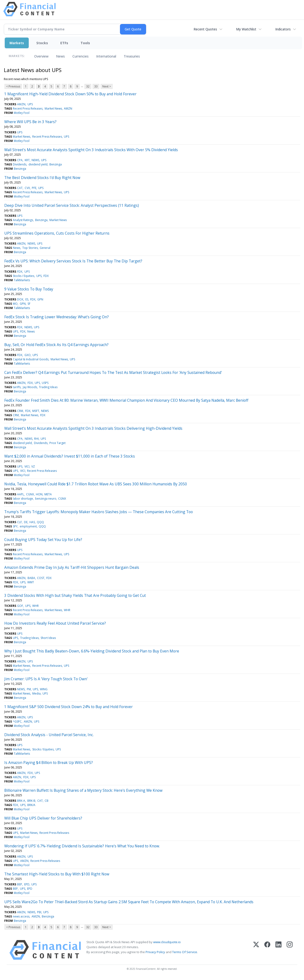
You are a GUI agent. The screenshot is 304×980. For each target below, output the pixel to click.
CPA (20, 160)
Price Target (57, 443)
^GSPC (17, 722)
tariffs (17, 387)
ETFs (64, 43)
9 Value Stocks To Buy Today (29, 289)
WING (44, 689)
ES (27, 299)
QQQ (40, 522)
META (48, 494)
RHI (36, 439)
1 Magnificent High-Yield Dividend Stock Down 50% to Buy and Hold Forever (70, 94)
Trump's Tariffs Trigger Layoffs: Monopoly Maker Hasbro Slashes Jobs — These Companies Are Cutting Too (99, 512)
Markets (17, 43)
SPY (15, 526)
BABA (31, 578)
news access (21, 916)
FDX (20, 272)
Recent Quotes (205, 29)
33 (96, 86)
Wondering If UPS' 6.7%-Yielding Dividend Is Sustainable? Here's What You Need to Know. (82, 846)
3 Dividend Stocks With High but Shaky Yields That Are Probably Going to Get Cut (75, 595)
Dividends (20, 164)
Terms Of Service (185, 952)
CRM (20, 411)
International (106, 56)
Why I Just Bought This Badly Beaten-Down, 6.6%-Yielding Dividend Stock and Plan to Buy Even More (92, 651)
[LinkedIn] (278, 950)
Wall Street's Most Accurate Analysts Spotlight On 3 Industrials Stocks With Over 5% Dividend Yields (91, 150)
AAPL (21, 494)
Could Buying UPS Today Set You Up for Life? (43, 540)
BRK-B (31, 801)
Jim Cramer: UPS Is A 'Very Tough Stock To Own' (46, 679)
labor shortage (23, 499)
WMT (31, 582)
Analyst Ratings (23, 220)
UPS (30, 104)
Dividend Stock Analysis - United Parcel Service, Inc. (49, 735)
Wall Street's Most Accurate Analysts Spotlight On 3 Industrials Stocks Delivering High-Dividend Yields (93, 428)
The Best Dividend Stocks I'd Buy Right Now (42, 178)
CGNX (30, 494)
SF (29, 304)
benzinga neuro (46, 499)
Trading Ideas (48, 387)
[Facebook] (267, 950)
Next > (107, 86)
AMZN (21, 104)
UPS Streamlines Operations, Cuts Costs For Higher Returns (57, 233)
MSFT (36, 411)
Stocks (42, 43)
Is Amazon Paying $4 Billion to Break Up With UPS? (49, 763)
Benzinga (56, 164)
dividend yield (38, 164)
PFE (34, 188)
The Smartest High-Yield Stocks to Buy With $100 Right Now (57, 874)
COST (41, 578)
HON (39, 494)
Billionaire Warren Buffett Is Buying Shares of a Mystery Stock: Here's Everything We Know (83, 790)
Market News (53, 109)
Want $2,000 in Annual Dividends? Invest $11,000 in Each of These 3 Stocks (70, 456)
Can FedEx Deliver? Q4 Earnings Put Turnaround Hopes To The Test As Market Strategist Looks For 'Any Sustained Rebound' (113, 372)
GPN (40, 299)
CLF (19, 522)
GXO (28, 355)
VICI (27, 466)
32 (88, 86)
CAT (20, 188)
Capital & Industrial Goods (31, 359)
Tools (85, 43)
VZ (33, 466)
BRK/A (31, 805)
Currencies (81, 56)
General (45, 248)
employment (28, 526)
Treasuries (132, 56)
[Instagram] (290, 950)
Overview (41, 56)
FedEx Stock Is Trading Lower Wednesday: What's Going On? (57, 317)
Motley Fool (22, 113)
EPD (27, 884)
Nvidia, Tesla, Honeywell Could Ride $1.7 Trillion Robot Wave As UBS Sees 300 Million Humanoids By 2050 (96, 484)
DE (26, 522)
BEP (20, 884)
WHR (36, 606)
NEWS (35, 160)
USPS (45, 383)
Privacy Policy (155, 952)
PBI (39, 912)
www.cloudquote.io (167, 942)
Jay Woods (30, 387)
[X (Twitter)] (256, 950)
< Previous (13, 86)
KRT (27, 160)
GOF (20, 606)
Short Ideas (48, 638)
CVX (27, 188)
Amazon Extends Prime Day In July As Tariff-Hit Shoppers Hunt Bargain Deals (72, 567)
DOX (20, 299)
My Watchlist (246, 29)
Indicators (283, 29)
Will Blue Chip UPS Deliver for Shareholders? (43, 818)
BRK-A (21, 801)
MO (15, 304)
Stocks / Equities (24, 276)
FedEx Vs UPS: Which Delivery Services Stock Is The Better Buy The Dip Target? (73, 261)
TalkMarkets (22, 280)
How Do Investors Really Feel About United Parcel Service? (55, 623)
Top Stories (30, 248)
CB (47, 801)
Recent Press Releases (28, 109)
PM (29, 689)
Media (36, 693)
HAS (32, 522)
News (60, 56)
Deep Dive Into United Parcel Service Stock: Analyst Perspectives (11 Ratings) (72, 205)
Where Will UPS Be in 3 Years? (30, 122)
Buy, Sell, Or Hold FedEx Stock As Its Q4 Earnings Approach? (56, 345)
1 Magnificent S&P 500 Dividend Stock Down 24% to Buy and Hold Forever (69, 707)
